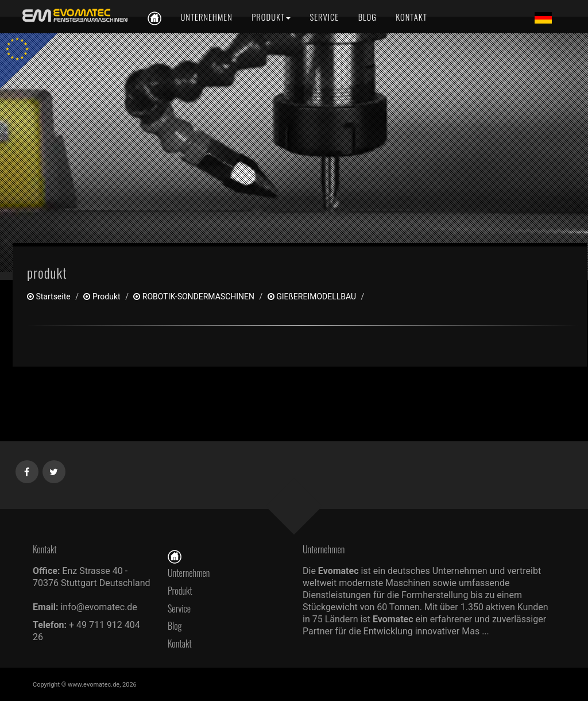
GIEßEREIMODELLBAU (312, 296)
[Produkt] (271, 17)
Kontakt (183, 644)
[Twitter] (54, 469)
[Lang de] (543, 17)
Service (179, 608)
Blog (175, 626)
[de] (73, 16)
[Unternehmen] (206, 17)
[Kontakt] (410, 17)
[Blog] (367, 17)
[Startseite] (175, 555)
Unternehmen (189, 573)
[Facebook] (27, 469)
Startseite (49, 296)
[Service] (325, 17)
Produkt (180, 591)
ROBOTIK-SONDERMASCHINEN (194, 296)
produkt (102, 296)
